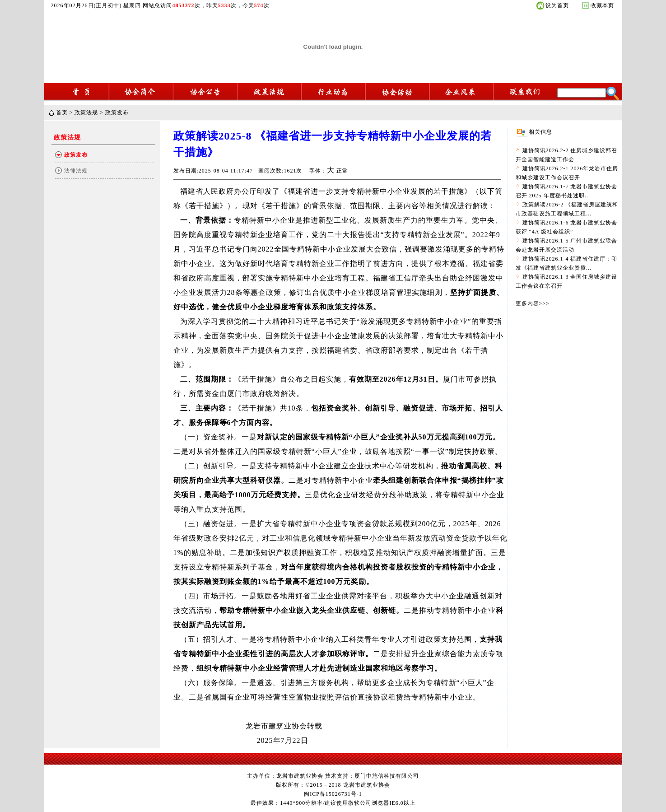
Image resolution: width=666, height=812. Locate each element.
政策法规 (86, 112)
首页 (62, 112)
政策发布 (117, 112)
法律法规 (76, 171)
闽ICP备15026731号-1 (333, 794)
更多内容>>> (533, 303)
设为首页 (557, 5)
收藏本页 (602, 5)
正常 (342, 171)
